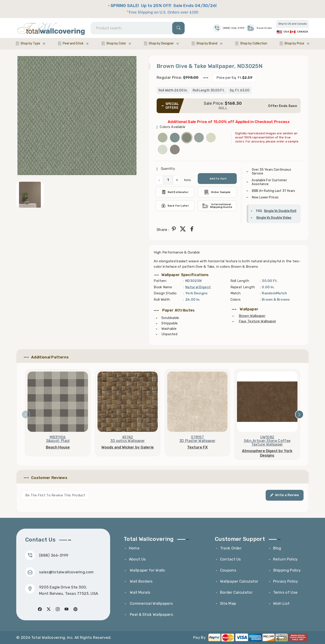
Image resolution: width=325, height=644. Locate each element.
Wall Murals (140, 592)
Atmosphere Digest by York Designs (267, 453)
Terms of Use (285, 592)
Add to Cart (218, 179)
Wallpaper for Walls (147, 570)
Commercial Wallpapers (151, 603)
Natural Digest (198, 287)
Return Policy (285, 559)
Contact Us (231, 559)
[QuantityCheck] (168, 180)
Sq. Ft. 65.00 (240, 90)
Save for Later (175, 206)
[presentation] (26, 414)
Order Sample (217, 192)
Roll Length (240, 281)
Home (134, 548)
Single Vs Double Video (274, 218)
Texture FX (197, 447)
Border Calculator (236, 592)
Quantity (167, 169)
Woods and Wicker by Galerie (128, 447)
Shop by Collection (254, 43)
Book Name (163, 287)
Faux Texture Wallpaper (258, 321)
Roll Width (162, 300)
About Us (137, 559)
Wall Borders (141, 581)
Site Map (228, 603)
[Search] (138, 28)
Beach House (58, 447)
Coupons (228, 570)
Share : (163, 230)
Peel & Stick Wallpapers (151, 614)
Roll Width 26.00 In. (173, 90)
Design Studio (165, 293)
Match (236, 293)
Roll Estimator (175, 192)
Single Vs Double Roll (280, 211)
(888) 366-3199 (54, 555)
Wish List (281, 603)
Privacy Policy (286, 581)
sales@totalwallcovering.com (66, 572)
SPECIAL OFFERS (172, 106)
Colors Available (173, 127)
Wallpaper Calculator (239, 581)
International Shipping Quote (217, 206)
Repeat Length (243, 287)
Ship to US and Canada (292, 24)
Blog (277, 548)
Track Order (259, 28)
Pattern (160, 281)
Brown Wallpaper (252, 316)
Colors (236, 300)
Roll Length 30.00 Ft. (209, 90)
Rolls (188, 180)
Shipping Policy (287, 570)
